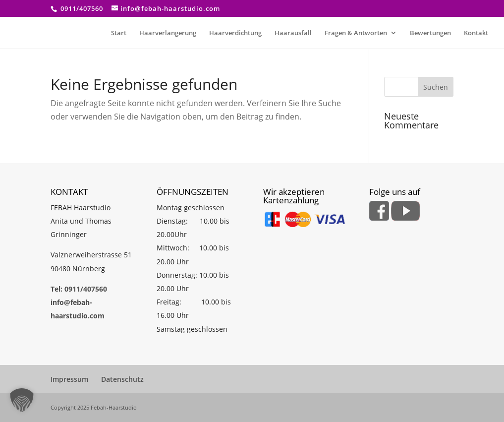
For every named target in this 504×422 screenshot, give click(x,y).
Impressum (69, 379)
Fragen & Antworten (356, 33)
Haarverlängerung (168, 33)
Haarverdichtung (235, 33)
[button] (22, 400)
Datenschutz (122, 379)
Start (119, 33)
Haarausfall (293, 33)
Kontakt (476, 33)
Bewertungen (430, 33)
